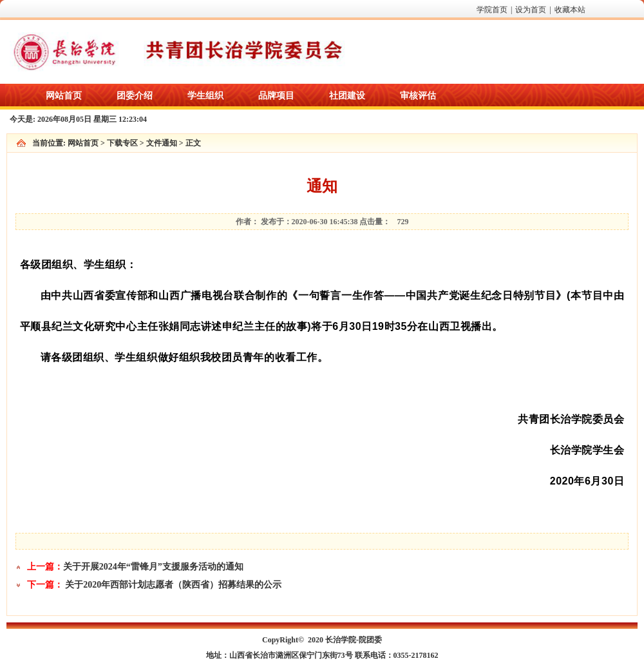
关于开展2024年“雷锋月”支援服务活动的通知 (153, 567)
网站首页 (83, 143)
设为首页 (531, 10)
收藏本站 (570, 10)
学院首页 (492, 10)
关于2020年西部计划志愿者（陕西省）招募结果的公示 (173, 585)
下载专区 (122, 143)
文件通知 (162, 143)
